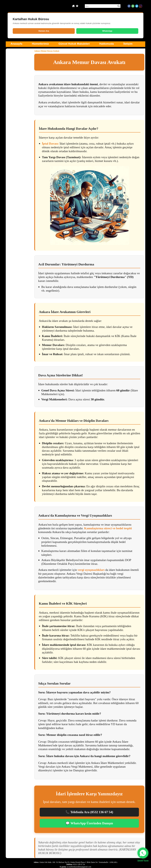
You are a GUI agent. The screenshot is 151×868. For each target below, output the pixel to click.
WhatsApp (107, 31)
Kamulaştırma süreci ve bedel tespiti (108, 528)
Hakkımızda (107, 44)
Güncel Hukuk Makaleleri (74, 44)
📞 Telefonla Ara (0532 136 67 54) (89, 812)
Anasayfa (16, 44)
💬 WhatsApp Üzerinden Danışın (89, 823)
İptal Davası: (50, 143)
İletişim (128, 44)
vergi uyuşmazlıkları (91, 570)
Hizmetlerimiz (40, 44)
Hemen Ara (44, 31)
